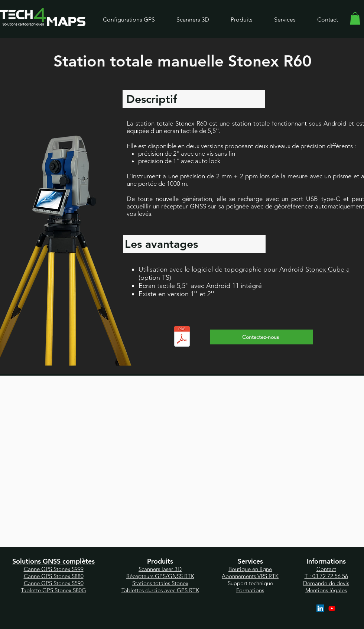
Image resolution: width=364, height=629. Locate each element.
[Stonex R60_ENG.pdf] (182, 337)
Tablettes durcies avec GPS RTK (160, 590)
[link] (355, 18)
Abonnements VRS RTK (250, 576)
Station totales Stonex (160, 583)
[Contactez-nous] (261, 337)
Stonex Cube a (327, 269)
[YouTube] (332, 608)
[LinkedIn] (320, 608)
